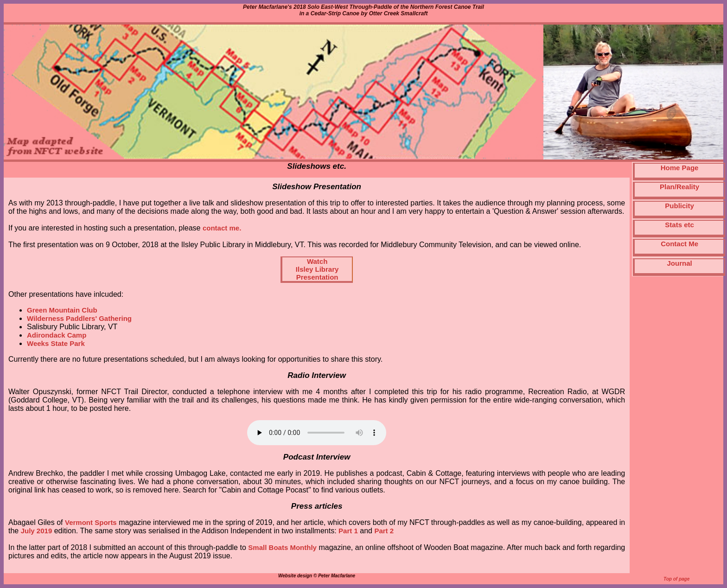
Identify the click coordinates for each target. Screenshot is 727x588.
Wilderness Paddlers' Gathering (79, 318)
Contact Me (679, 244)
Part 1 (348, 531)
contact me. (222, 228)
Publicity (679, 206)
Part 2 (384, 531)
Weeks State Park (56, 343)
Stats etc (679, 225)
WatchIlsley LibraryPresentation (317, 269)
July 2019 (37, 531)
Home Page (680, 168)
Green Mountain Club (62, 310)
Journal (680, 263)
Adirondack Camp (57, 335)
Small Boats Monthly (282, 547)
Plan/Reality (679, 187)
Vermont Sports (91, 522)
